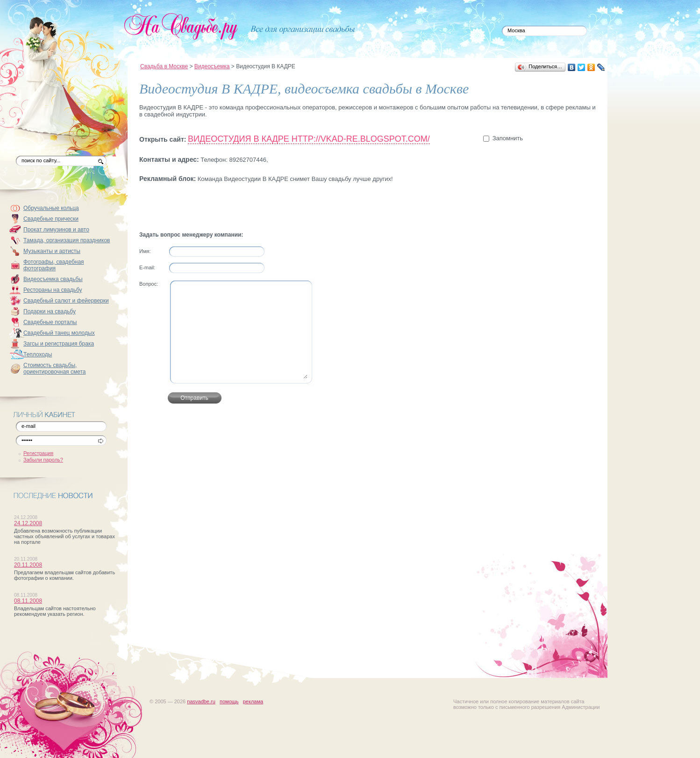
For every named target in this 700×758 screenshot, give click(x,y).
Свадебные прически (51, 219)
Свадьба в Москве (164, 66)
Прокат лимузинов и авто (56, 230)
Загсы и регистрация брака (59, 344)
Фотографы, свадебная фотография (54, 265)
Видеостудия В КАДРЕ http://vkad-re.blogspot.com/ (309, 139)
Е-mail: (147, 267)
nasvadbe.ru (201, 701)
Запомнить (508, 138)
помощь (229, 701)
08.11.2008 (28, 601)
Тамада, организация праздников (67, 240)
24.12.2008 (28, 523)
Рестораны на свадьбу (53, 290)
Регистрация (38, 453)
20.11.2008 (28, 565)
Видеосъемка (212, 66)
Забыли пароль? (43, 460)
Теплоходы (38, 354)
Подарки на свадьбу (50, 311)
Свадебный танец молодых (59, 333)
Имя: (145, 251)
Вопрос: (149, 284)
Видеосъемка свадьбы (53, 279)
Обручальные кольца (51, 208)
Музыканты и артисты (52, 251)
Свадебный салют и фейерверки (66, 301)
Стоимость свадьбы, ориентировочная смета (55, 368)
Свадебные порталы (50, 322)
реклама (253, 701)
